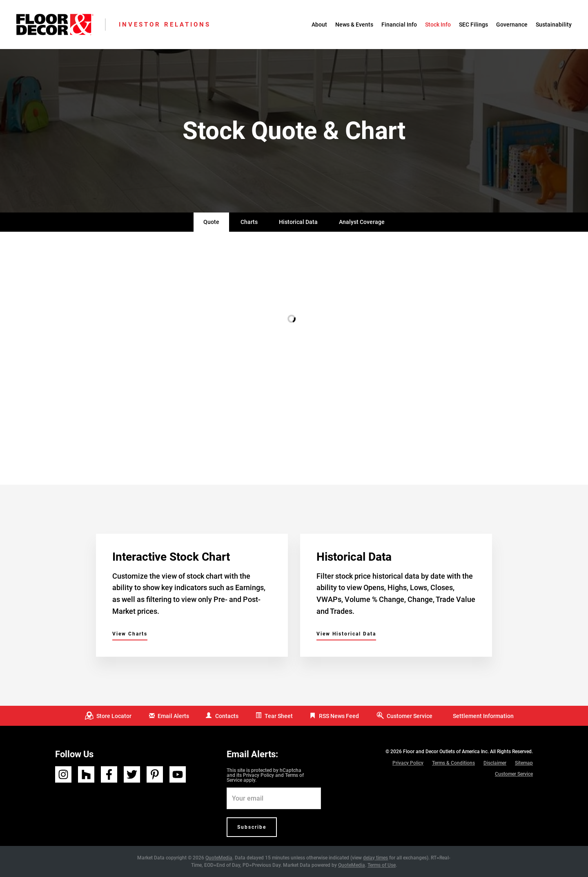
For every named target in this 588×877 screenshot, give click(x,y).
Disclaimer (495, 763)
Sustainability (554, 25)
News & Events (354, 25)
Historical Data (298, 222)
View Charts (130, 634)
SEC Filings (473, 25)
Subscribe (252, 827)
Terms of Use (382, 865)
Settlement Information (483, 716)
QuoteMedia (219, 858)
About (319, 25)
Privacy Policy (258, 775)
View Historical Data (346, 634)
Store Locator (114, 716)
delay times (375, 858)
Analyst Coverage (362, 222)
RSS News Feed (339, 716)
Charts (249, 222)
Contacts (227, 716)
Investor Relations (165, 25)
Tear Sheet (279, 716)
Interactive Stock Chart (171, 557)
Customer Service (410, 716)
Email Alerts (173, 716)
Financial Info (399, 25)
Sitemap (524, 763)
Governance (512, 25)
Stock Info (438, 25)
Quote (211, 222)
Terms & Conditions (453, 763)
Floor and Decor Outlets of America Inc (445, 752)
